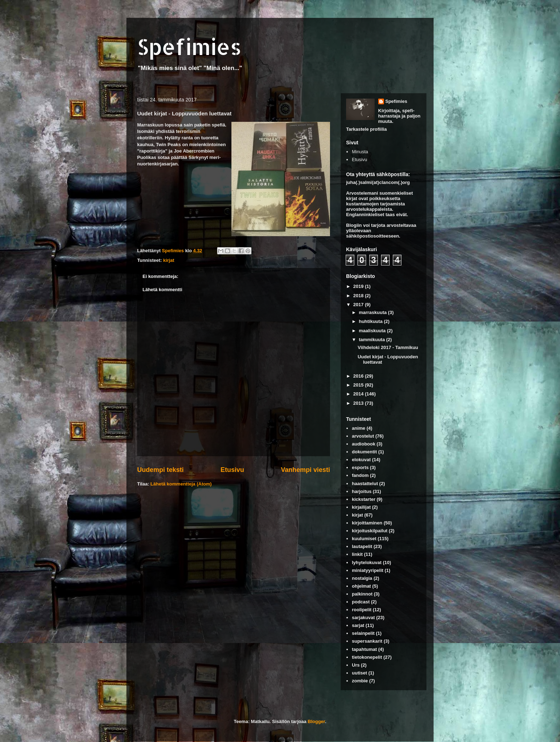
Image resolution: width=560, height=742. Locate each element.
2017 (359, 305)
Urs (356, 665)
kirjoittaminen (367, 523)
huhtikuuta (371, 321)
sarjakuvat (363, 617)
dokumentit (364, 452)
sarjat (358, 625)
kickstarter (364, 499)
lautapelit (362, 546)
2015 (359, 385)
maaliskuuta (373, 331)
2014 (359, 394)
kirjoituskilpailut (370, 531)
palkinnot (362, 594)
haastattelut (365, 484)
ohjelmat (361, 586)
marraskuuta (374, 312)
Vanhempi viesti (306, 470)
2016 (359, 376)
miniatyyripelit (367, 570)
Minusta (360, 152)
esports (360, 467)
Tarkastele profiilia (366, 129)
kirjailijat (361, 507)
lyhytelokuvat (367, 562)
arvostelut (363, 436)
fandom (360, 475)
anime (359, 428)
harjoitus (362, 491)
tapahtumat (364, 649)
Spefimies (189, 47)
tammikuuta (373, 340)
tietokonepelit (367, 657)
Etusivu (232, 470)
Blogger (316, 721)
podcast (361, 602)
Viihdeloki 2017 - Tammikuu (388, 347)
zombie (360, 681)
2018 (359, 296)
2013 (359, 403)
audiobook (364, 444)
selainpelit (363, 633)
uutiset (359, 673)
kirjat (169, 260)
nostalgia (362, 578)
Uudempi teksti (160, 470)
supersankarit (367, 641)
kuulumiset (364, 539)
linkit (357, 554)
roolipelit (362, 610)
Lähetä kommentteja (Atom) (181, 484)
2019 (359, 286)
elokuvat (361, 460)
